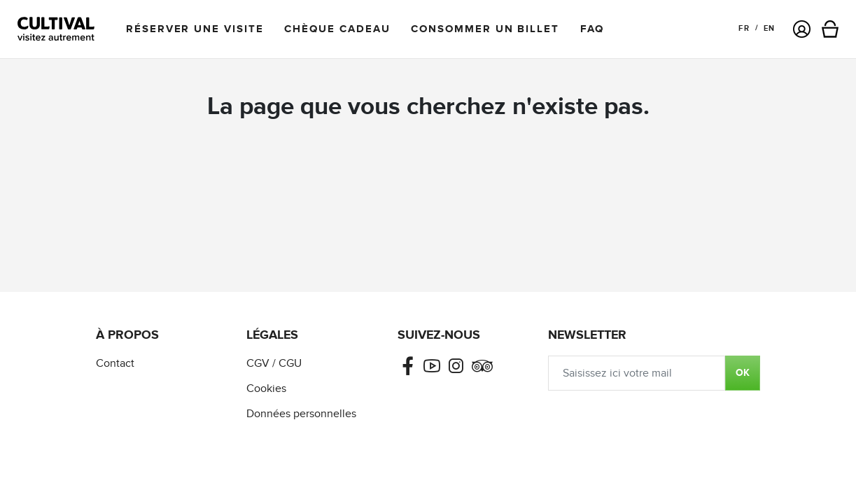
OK (743, 373)
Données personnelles (301, 414)
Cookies (266, 389)
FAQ (592, 29)
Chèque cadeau (337, 29)
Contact (115, 364)
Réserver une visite (195, 29)
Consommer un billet (485, 29)
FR (744, 28)
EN (769, 28)
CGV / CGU (274, 364)
